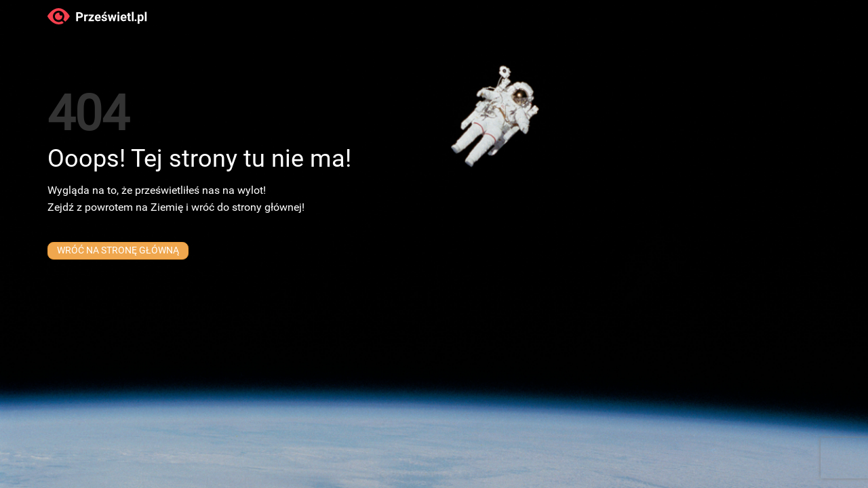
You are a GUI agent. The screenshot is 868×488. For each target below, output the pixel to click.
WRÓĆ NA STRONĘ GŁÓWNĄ (117, 256)
